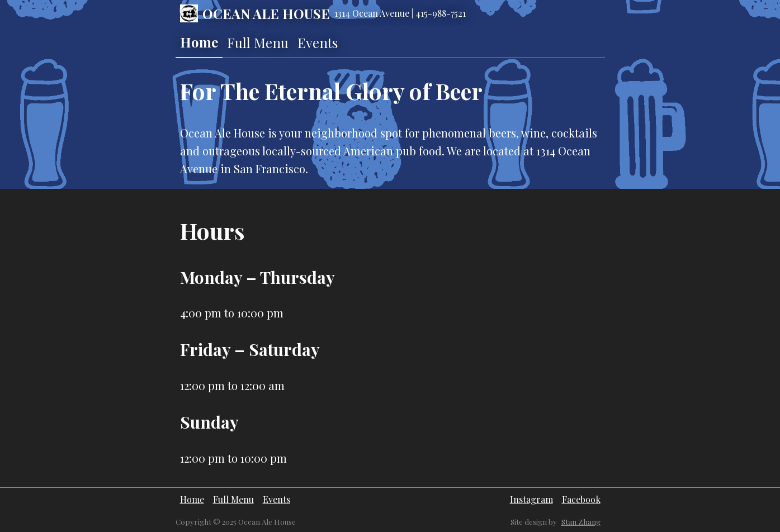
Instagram (531, 499)
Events (318, 42)
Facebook (581, 499)
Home (199, 42)
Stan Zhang (581, 522)
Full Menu (258, 42)
